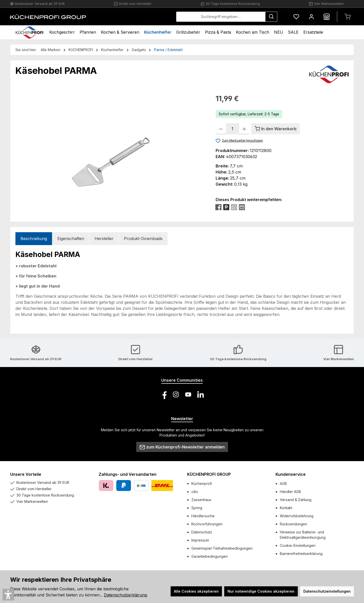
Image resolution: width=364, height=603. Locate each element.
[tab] (34, 239)
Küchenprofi (202, 483)
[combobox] (221, 17)
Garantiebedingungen (210, 556)
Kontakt (286, 508)
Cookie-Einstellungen (298, 545)
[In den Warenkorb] (276, 129)
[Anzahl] (233, 129)
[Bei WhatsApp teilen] (234, 207)
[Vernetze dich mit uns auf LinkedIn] (201, 394)
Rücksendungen (293, 524)
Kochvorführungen (207, 524)
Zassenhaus (201, 500)
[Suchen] (271, 17)
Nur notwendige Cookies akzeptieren (261, 591)
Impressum (200, 540)
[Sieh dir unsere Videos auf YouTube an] (188, 394)
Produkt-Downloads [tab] (143, 239)
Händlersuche (203, 516)
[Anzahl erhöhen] (244, 129)
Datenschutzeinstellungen (327, 591)
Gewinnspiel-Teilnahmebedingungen (222, 548)
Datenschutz (202, 532)
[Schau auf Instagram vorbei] (176, 394)
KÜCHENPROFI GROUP (209, 474)
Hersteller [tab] (104, 239)
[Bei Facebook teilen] (218, 207)
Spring (197, 508)
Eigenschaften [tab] (71, 239)
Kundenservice (291, 474)
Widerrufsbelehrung (297, 516)
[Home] (29, 32)
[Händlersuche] (327, 17)
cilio (195, 492)
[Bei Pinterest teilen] (226, 207)
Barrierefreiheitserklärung (301, 554)
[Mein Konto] (311, 17)
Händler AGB (290, 492)
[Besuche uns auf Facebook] (163, 394)
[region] (110, 148)
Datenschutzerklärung (125, 595)
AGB (283, 483)
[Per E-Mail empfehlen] (242, 207)
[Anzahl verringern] (221, 129)
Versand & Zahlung (296, 500)
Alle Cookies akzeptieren (196, 591)
